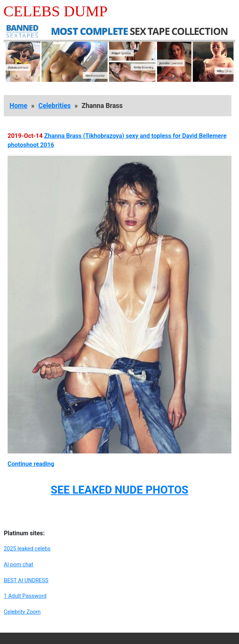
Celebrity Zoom (22, 612)
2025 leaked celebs (27, 549)
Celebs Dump (56, 11)
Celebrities (54, 106)
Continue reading (31, 464)
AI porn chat (19, 565)
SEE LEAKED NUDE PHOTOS (119, 490)
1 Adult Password (25, 596)
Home (18, 106)
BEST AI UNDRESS (26, 581)
